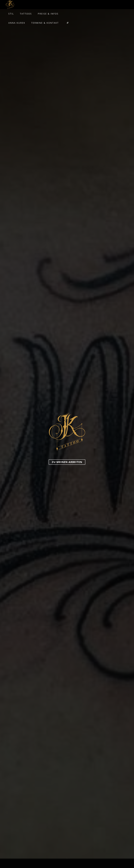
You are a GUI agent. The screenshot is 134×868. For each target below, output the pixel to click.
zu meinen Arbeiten (67, 462)
